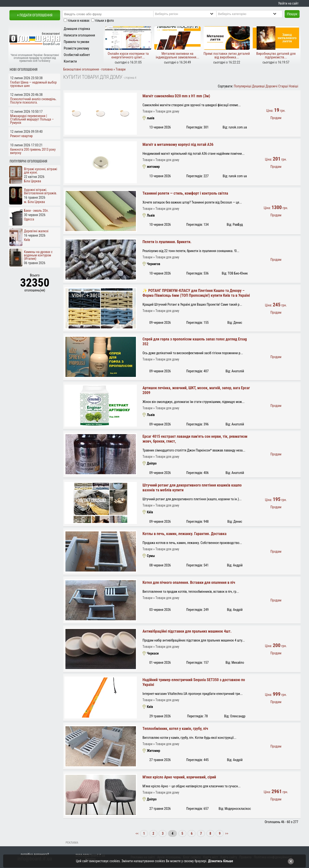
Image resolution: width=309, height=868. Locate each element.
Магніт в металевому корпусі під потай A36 (178, 145)
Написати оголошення (79, 35)
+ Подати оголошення (35, 15)
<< (138, 833)
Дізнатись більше (221, 861)
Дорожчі (271, 86)
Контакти (70, 61)
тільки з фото (105, 21)
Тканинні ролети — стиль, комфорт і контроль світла (185, 193)
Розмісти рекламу (76, 48)
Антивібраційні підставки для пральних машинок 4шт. (187, 631)
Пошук (292, 14)
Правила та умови (76, 42)
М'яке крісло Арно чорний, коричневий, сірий (179, 777)
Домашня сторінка (77, 29)
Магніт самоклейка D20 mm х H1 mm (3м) (176, 96)
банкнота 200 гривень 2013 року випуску (33, 151)
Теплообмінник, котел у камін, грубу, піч (175, 729)
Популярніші (243, 86)
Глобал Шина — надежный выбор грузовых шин (33, 84)
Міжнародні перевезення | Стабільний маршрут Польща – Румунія (32, 119)
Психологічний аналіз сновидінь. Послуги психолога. (33, 101)
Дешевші (258, 86)
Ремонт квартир (21, 136)
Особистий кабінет (77, 55)
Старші (283, 86)
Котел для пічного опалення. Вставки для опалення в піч (189, 582)
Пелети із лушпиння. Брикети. (167, 242)
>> (226, 833)
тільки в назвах (78, 21)
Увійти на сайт (288, 3)
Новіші (293, 86)
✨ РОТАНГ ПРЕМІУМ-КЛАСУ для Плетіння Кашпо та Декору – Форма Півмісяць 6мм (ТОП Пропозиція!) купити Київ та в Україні (196, 293)
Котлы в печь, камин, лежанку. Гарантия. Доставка (184, 534)
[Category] (251, 14)
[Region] (188, 14)
